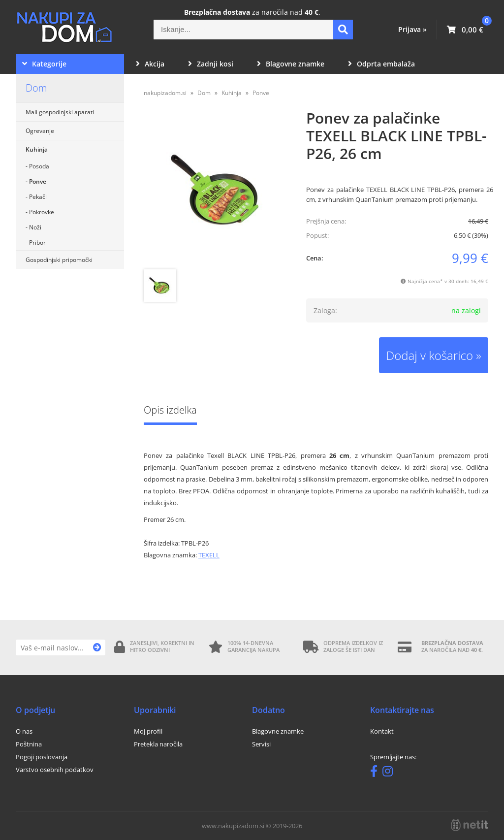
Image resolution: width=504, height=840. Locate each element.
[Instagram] (390, 773)
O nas (24, 731)
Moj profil (148, 731)
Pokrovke (42, 212)
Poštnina (29, 744)
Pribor (37, 242)
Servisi (261, 744)
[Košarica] (465, 30)
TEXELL (209, 555)
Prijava (412, 29)
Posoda (39, 166)
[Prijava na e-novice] (97, 647)
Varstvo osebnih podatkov (55, 770)
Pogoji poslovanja (42, 757)
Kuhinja (37, 149)
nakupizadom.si (165, 93)
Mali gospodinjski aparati (60, 112)
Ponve (38, 181)
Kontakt (382, 731)
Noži (35, 227)
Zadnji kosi (211, 64)
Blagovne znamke (291, 64)
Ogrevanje (40, 131)
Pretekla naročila (158, 744)
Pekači (38, 197)
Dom (36, 88)
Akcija (150, 64)
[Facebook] (376, 773)
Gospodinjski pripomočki (59, 260)
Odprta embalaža (381, 64)
